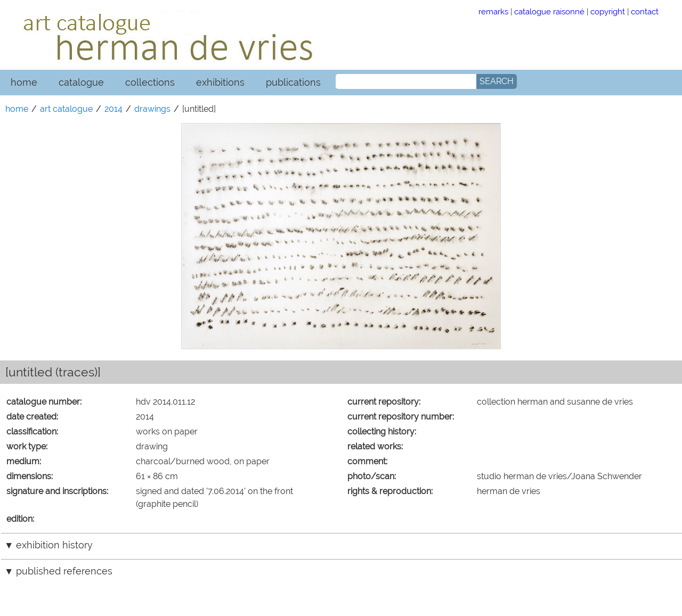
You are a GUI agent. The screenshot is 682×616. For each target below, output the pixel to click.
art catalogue (66, 109)
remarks (493, 11)
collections (150, 82)
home (24, 82)
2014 (113, 109)
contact (645, 11)
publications (293, 82)
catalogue (81, 82)
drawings (152, 109)
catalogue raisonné (549, 11)
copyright (608, 11)
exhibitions (220, 82)
